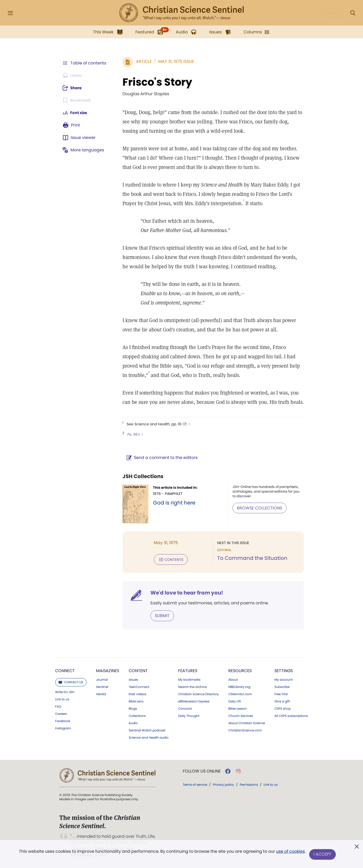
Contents (168, 559)
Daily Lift (235, 701)
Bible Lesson (238, 708)
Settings (284, 670)
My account (284, 679)
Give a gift (282, 701)
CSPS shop (283, 708)
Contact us (71, 682)
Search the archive (192, 686)
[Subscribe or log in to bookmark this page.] (78, 100)
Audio (133, 723)
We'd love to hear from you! (184, 592)
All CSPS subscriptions (291, 715)
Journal (102, 679)
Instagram (63, 728)
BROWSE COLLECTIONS (259, 508)
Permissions (249, 784)
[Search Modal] (353, 13)
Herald (101, 694)
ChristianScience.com (245, 730)
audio (149, 737)
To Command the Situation (251, 558)
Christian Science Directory (198, 694)
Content (138, 670)
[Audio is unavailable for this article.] (73, 76)
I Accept (323, 854)
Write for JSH (65, 692)
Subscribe (282, 686)
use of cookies (290, 852)
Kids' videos (137, 694)
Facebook (63, 721)
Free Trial (281, 694)
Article (141, 61)
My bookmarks (189, 679)
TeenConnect (139, 686)
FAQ (58, 706)
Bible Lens (136, 701)
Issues (133, 679)
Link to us (62, 699)
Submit (160, 615)
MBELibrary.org (239, 686)
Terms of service (195, 784)
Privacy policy (223, 784)
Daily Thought (189, 715)
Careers (61, 713)
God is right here (172, 503)
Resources (240, 670)
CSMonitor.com (240, 694)
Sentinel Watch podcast (147, 730)
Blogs (133, 708)
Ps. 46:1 (131, 434)
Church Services (241, 715)
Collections (137, 715)
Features (188, 670)
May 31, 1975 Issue (173, 61)
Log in (332, 13)
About (233, 679)
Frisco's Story (155, 82)
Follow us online (202, 771)
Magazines (108, 670)
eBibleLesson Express (194, 701)
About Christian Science (247, 723)
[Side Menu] (10, 13)
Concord (185, 708)
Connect (65, 670)
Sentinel (102, 686)
